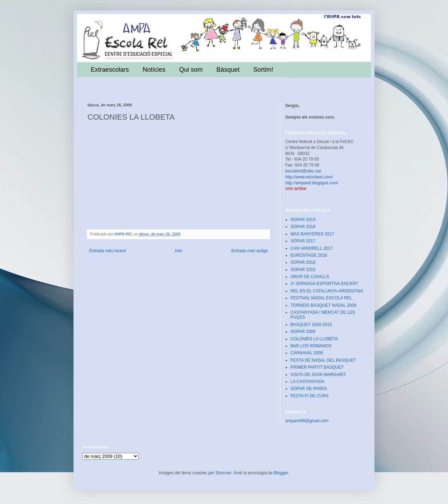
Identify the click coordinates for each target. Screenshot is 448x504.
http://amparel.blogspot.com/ (312, 183)
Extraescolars (110, 70)
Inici (179, 251)
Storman (223, 473)
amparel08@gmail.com (307, 421)
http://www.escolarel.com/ (309, 177)
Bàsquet (228, 70)
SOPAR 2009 (303, 332)
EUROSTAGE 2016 (309, 255)
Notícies (154, 70)
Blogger (281, 473)
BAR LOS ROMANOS (311, 346)
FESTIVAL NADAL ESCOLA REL (321, 298)
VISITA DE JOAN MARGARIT (318, 375)
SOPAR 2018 (303, 227)
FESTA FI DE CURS (309, 396)
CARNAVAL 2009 (307, 353)
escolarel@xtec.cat (303, 171)
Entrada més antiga (250, 251)
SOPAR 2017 (303, 241)
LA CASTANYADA (307, 382)
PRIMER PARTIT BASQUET (317, 367)
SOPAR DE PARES (309, 389)
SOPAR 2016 (303, 262)
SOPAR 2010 (303, 270)
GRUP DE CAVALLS (310, 277)
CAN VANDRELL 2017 (312, 248)
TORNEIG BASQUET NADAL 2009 (323, 305)
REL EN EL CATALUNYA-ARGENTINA (327, 291)
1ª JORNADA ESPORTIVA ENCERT (324, 284)
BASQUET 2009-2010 (311, 325)
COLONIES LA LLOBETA (314, 339)
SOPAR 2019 (303, 220)
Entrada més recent (108, 251)
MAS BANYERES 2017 (312, 234)
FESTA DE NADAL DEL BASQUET (323, 360)
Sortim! (263, 70)
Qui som (191, 70)
